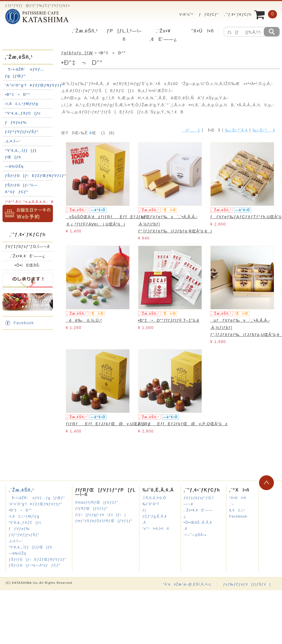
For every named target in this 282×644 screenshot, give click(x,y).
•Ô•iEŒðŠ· (28, 265)
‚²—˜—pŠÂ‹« (195, 535)
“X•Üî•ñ (203, 31)
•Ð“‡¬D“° (18, 94)
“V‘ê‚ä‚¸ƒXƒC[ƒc (23, 113)
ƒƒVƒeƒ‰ (16, 122)
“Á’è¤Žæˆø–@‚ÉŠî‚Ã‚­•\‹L (187, 584)
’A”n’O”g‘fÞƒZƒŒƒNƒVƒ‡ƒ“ (35, 85)
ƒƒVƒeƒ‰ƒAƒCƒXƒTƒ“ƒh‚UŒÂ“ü (246, 217)
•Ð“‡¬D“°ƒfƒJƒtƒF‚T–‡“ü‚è (169, 320)
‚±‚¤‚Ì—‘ (13, 141)
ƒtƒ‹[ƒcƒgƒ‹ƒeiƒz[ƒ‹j (100, 515)
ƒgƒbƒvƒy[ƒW (77, 53)
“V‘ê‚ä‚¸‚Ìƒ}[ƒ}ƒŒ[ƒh (31, 547)
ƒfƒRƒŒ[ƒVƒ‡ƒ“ (91, 509)
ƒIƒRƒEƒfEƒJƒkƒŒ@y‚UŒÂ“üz (108, 424)
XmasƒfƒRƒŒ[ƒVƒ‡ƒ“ (97, 502)
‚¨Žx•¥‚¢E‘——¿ (28, 256)
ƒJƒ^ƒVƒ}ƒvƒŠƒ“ (22, 132)
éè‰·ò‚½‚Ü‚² (84, 320)
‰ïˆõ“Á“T (151, 504)
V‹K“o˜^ (185, 15)
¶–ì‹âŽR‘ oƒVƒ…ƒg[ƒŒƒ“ (37, 498)
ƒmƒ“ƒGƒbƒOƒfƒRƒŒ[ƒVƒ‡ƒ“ (104, 521)
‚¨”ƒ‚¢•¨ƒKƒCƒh (238, 15)
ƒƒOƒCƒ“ (209, 15)
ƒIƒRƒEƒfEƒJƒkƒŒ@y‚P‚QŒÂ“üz (183, 424)
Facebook (24, 323)
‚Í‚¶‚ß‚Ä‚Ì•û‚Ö (154, 498)
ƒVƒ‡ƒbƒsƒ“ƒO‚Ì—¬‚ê (28, 246)
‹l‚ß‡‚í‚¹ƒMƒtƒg (22, 104)
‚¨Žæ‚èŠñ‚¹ (85, 31)
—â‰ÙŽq (14, 166)
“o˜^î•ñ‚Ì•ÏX (156, 529)
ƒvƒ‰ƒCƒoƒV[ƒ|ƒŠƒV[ (247, 584)
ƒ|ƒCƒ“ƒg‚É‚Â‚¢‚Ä (155, 516)
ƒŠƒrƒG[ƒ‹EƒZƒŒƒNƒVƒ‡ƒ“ (36, 176)
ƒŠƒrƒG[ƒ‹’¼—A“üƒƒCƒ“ (34, 565)
